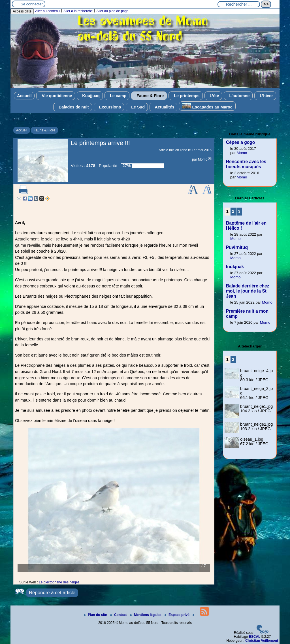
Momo (203, 159)
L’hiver (265, 96)
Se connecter (32, 4)
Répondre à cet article (52, 593)
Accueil (24, 96)
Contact (119, 615)
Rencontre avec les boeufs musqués (246, 164)
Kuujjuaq (90, 96)
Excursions (109, 107)
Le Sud (137, 107)
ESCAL (255, 637)
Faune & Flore (149, 96)
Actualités (163, 107)
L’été (213, 96)
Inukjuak (235, 267)
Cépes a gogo (240, 142)
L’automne (238, 96)
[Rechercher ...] (239, 4)
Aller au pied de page (112, 11)
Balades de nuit (72, 107)
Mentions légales (146, 615)
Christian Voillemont (262, 641)
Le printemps (185, 96)
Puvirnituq (237, 247)
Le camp (117, 96)
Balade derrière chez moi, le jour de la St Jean (248, 291)
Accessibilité (22, 11)
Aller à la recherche (78, 11)
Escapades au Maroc (207, 106)
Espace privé (177, 615)
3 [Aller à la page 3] (239, 211)
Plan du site (96, 615)
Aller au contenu (47, 11)
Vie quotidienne (56, 96)
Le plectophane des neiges (59, 582)
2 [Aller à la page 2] (233, 211)
